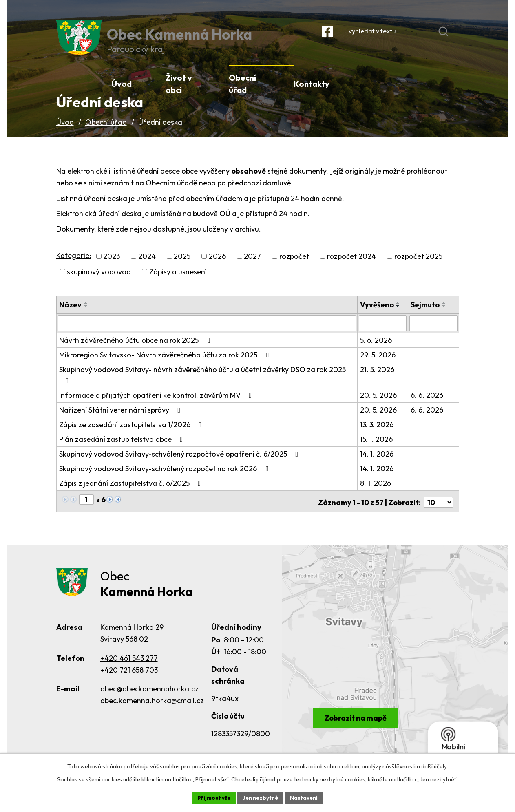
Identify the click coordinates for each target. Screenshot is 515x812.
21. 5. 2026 (378, 380)
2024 (147, 268)
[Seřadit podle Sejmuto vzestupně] (444, 314)
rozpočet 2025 (418, 268)
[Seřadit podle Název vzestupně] (86, 314)
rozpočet (294, 268)
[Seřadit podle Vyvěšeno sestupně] (399, 318)
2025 (182, 268)
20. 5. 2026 (379, 406)
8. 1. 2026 (376, 494)
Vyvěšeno (378, 316)
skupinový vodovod (99, 283)
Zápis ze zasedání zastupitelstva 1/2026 (132, 435)
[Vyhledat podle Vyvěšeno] (383, 334)
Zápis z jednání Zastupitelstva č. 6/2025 (132, 494)
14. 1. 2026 (378, 464)
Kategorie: (74, 266)
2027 (252, 268)
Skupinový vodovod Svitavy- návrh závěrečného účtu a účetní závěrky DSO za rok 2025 (202, 385)
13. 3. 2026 (378, 435)
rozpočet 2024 (351, 268)
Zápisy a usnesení (178, 283)
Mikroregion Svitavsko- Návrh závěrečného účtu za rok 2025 (166, 365)
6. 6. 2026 (427, 406)
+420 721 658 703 (129, 679)
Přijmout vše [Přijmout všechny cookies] (211, 797)
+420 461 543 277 (129, 667)
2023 (112, 268)
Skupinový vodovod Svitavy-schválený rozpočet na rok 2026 (165, 479)
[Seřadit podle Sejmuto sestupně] (444, 318)
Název (70, 316)
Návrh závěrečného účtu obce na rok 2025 (136, 351)
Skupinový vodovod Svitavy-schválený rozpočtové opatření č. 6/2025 (180, 464)
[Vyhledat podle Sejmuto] (433, 334)
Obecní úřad (106, 133)
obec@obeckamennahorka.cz (149, 698)
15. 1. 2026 (377, 450)
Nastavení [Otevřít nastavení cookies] (307, 797)
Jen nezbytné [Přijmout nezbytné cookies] (261, 797)
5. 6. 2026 (377, 351)
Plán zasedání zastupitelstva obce (123, 450)
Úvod (65, 133)
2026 (217, 268)
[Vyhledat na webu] (419, 38)
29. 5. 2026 (379, 365)
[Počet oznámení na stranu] (438, 511)
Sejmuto (425, 316)
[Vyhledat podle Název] (207, 334)
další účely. (434, 766)
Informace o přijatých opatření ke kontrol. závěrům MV (157, 406)
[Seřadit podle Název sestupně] (86, 318)
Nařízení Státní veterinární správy (122, 420)
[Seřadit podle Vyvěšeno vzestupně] (399, 314)
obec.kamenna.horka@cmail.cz (152, 710)
